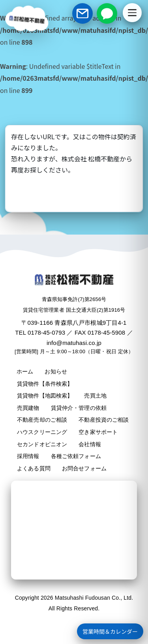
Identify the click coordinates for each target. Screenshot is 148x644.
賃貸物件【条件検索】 (45, 384)
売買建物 (28, 408)
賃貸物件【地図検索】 (45, 396)
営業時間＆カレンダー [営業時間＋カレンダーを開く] (110, 631)
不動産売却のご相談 (42, 420)
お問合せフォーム (84, 468)
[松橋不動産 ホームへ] (27, 19)
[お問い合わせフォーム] (82, 13)
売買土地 (95, 396)
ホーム (25, 371)
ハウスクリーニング (42, 432)
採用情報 (28, 456)
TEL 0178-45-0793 (40, 332)
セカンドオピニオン (42, 444)
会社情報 (90, 444)
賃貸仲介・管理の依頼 (79, 408)
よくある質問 (34, 468)
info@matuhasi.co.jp (74, 343)
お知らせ (56, 371)
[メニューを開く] (132, 13)
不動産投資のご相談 (104, 420)
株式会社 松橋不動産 (91, 159)
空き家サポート (98, 432)
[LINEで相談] (107, 13)
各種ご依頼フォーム (76, 456)
